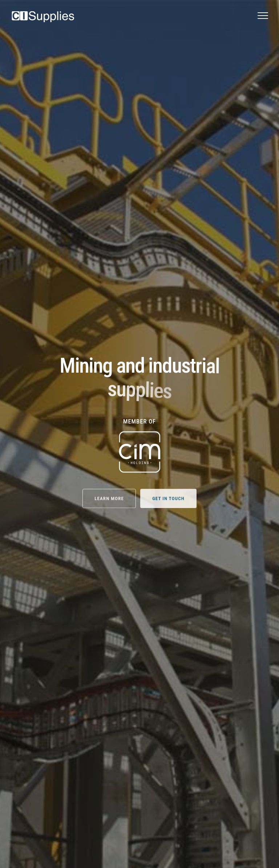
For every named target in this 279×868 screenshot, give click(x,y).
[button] (263, 15)
